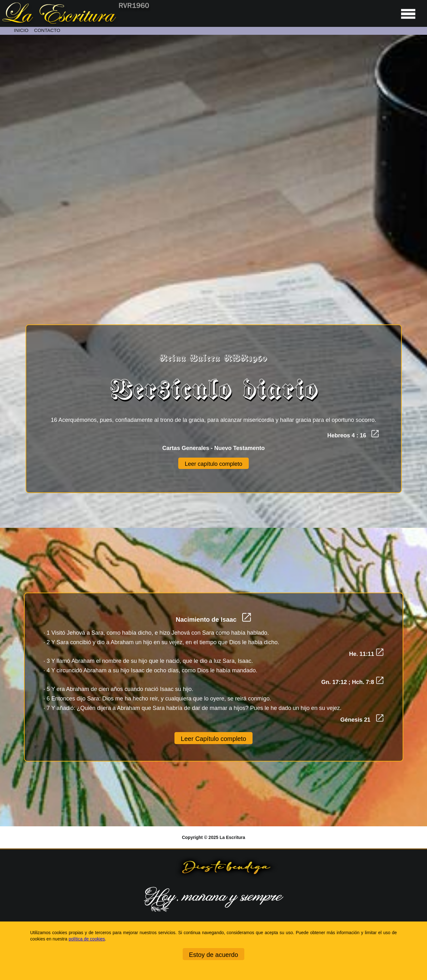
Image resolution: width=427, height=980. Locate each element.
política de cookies (87, 939)
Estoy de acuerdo (214, 955)
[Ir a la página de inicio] (75, 22)
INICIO (21, 30)
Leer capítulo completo (213, 464)
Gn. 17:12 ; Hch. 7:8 (352, 682)
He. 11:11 (366, 654)
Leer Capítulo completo (213, 739)
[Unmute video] (213, 154)
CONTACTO (47, 30)
